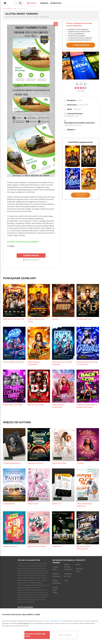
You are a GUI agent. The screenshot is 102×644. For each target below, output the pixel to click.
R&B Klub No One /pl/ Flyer (14, 319)
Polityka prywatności (57, 582)
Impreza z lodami (10, 546)
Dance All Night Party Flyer (14, 362)
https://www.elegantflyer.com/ (52, 621)
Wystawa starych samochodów (84, 548)
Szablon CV (57, 504)
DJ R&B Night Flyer (84, 319)
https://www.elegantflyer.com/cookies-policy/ (40, 623)
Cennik (78, 564)
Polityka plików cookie (55, 590)
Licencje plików (55, 568)
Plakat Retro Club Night (13, 405)
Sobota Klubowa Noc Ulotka (36, 320)
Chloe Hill (77, 109)
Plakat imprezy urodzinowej (34, 363)
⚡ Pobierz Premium (81, 45)
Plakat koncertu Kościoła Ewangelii (62, 363)
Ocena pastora (9, 504)
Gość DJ (55, 319)
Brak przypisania (31, 260)
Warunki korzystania (56, 575)
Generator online (79, 570)
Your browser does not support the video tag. (81, 66)
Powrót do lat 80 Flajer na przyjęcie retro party (87, 406)
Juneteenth (57, 546)
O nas (66, 581)
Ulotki (79, 100)
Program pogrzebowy (12, 463)
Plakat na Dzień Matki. (37, 546)
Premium (68, 3)
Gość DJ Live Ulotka (36, 405)
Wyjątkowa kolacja (35, 463)
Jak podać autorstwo (73, 125)
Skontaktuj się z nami (68, 575)
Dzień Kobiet (33, 504)
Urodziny (80, 463)
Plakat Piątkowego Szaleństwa (84, 505)
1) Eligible (11, 246)
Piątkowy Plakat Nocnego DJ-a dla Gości (87, 363)
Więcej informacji (71, 116)
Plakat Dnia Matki (59, 463)
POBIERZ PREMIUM (31, 255)
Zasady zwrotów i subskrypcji (68, 567)
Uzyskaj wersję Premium (81, 195)
